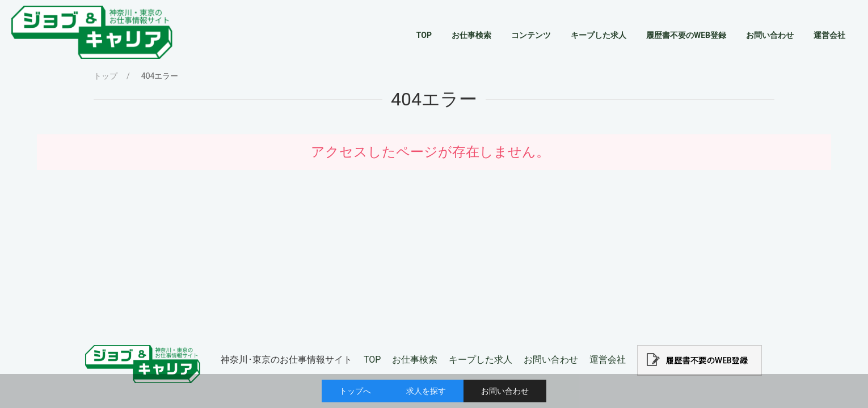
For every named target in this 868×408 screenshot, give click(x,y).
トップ (106, 76)
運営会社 (608, 360)
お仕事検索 (415, 360)
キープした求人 (481, 360)
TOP (372, 360)
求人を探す (426, 391)
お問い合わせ (505, 391)
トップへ (355, 391)
